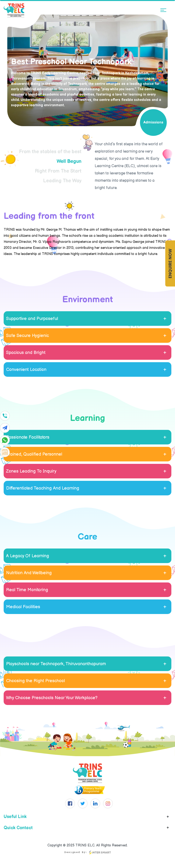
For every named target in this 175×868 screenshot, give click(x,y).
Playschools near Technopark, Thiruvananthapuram (56, 664)
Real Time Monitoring (27, 590)
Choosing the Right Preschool (35, 681)
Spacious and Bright (26, 353)
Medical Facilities (23, 607)
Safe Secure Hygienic (27, 336)
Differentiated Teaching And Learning (43, 488)
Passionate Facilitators (28, 437)
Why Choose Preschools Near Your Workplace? (52, 698)
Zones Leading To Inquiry (31, 471)
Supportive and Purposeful (32, 319)
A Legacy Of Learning (28, 556)
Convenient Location (26, 370)
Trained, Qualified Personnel (34, 454)
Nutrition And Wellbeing (29, 573)
